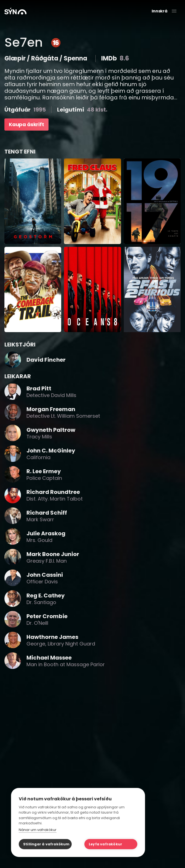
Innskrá (159, 11)
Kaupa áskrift (26, 124)
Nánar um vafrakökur (38, 830)
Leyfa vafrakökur (105, 844)
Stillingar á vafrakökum (46, 844)
